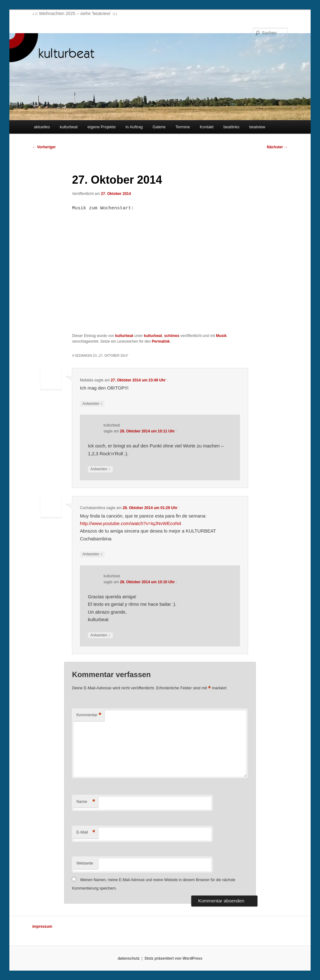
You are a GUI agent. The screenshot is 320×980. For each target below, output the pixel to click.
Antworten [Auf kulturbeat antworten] (100, 469)
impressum (42, 926)
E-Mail (86, 832)
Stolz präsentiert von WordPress (173, 958)
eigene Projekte (102, 127)
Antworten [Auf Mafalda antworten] (92, 404)
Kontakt (207, 127)
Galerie (159, 127)
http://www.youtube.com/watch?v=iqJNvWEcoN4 (131, 523)
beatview (257, 127)
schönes (172, 336)
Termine (183, 127)
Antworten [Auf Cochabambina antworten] (92, 554)
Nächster (277, 147)
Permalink (161, 341)
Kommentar (89, 715)
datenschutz (129, 958)
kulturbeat (69, 127)
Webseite (85, 863)
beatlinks (231, 127)
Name (86, 802)
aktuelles (42, 127)
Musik (221, 336)
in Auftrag (134, 127)
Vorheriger (44, 147)
